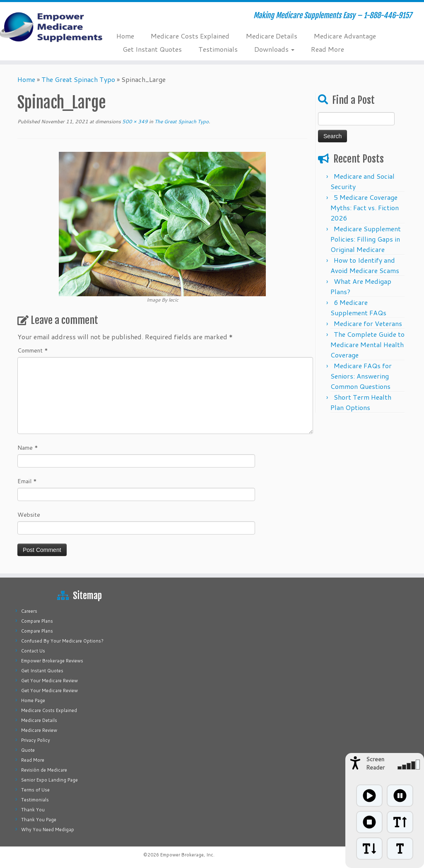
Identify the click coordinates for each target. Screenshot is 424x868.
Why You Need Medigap (48, 830)
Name (28, 448)
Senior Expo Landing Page (49, 780)
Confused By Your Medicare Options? (62, 641)
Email (27, 481)
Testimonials (218, 49)
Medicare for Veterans (368, 323)
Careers (29, 611)
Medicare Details (272, 36)
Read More (328, 49)
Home (125, 36)
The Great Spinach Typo (78, 79)
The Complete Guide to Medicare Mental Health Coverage (367, 344)
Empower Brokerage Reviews (52, 661)
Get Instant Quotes (152, 49)
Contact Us (33, 651)
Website (29, 515)
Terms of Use (35, 790)
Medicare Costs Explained (190, 36)
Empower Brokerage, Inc (187, 855)
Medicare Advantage (345, 36)
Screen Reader (375, 763)
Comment (33, 350)
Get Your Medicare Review (49, 681)
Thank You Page (39, 820)
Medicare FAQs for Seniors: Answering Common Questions (361, 376)
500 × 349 (134, 121)
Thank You (33, 810)
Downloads (274, 49)
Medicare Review (39, 730)
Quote (28, 750)
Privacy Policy (36, 740)
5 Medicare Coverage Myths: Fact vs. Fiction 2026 (365, 207)
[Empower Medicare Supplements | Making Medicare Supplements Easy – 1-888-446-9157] (50, 27)
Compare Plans (37, 621)
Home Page (33, 700)
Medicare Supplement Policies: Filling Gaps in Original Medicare (366, 239)
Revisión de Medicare (44, 770)
